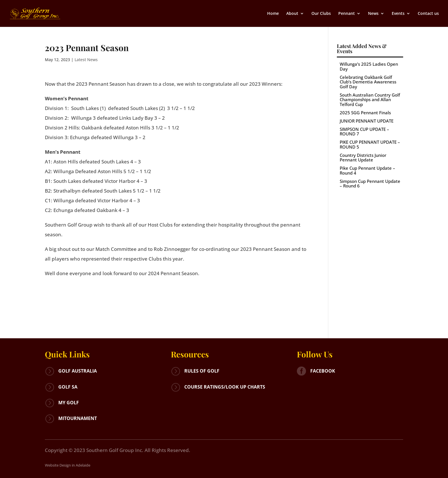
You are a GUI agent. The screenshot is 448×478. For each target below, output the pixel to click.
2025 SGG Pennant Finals (365, 113)
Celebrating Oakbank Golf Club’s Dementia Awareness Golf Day (368, 82)
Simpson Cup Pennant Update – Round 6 (370, 184)
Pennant (347, 14)
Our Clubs (321, 14)
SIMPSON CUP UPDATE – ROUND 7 (364, 132)
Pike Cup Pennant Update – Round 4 (367, 170)
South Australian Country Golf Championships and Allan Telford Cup (370, 100)
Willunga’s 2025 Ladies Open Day (369, 66)
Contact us (428, 14)
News (373, 14)
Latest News (86, 60)
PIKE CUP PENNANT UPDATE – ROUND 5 (370, 144)
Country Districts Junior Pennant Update (363, 158)
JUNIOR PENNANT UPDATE (367, 121)
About (292, 14)
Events (398, 14)
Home (273, 14)
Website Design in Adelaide (68, 465)
